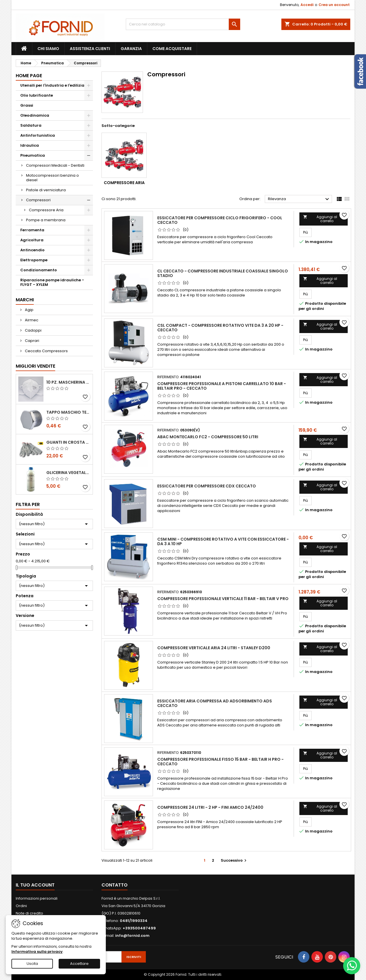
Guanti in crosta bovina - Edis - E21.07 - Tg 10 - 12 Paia (68, 442)
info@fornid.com (132, 936)
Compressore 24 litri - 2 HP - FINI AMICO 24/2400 (210, 807)
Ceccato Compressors (46, 351)
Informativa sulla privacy (37, 952)
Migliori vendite (35, 366)
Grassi (27, 105)
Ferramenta (32, 230)
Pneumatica (33, 155)
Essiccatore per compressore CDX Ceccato (207, 486)
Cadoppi (33, 330)
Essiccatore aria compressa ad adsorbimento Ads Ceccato (215, 703)
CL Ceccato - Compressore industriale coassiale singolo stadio (223, 273)
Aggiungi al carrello (320, 219)
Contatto (115, 885)
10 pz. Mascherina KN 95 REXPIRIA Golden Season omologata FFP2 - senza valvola (68, 382)
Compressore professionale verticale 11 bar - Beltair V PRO (223, 599)
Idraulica (30, 145)
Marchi (25, 300)
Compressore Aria (46, 210)
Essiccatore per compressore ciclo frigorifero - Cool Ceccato (220, 220)
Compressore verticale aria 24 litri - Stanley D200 (214, 648)
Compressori (38, 200)
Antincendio (32, 250)
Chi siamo (48, 49)
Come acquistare (172, 49)
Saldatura (31, 125)
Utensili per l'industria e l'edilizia (52, 85)
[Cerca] (183, 24)
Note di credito (29, 913)
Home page (29, 76)
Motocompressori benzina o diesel (52, 178)
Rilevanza (299, 199)
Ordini (21, 906)
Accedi (307, 5)
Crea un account (334, 5)
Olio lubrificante (37, 95)
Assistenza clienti (90, 49)
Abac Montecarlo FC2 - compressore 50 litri (208, 437)
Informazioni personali (37, 898)
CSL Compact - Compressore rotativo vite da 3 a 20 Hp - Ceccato (220, 328)
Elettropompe (34, 260)
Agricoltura (32, 240)
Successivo (234, 860)
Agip (29, 310)
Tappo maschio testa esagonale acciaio (68, 412)
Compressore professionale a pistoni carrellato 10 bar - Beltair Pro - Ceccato (222, 386)
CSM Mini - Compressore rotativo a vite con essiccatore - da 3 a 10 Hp (223, 541)
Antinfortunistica (38, 135)
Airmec (31, 320)
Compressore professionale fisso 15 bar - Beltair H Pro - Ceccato (220, 762)
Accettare (79, 964)
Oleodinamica (35, 115)
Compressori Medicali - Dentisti (55, 165)
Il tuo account (35, 885)
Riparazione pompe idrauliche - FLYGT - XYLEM (52, 282)
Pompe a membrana (46, 220)
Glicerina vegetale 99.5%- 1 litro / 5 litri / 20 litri (68, 473)
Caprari (32, 341)
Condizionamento (39, 270)
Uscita (32, 964)
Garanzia (131, 49)
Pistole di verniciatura (46, 190)
